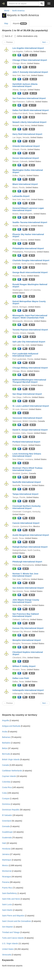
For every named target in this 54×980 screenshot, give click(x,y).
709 (32, 325)
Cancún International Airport (26, 523)
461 (32, 501)
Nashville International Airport (27, 482)
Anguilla (6, 720)
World (7, 11)
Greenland (7, 821)
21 (25, 79)
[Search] (42, 4)
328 (26, 661)
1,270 (33, 67)
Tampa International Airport (25, 494)
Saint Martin (7, 910)
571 (32, 389)
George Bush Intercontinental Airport (30, 272)
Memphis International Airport (27, 640)
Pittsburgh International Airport (27, 562)
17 (25, 477)
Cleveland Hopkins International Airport (28, 653)
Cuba (4, 793)
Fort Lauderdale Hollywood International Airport (25, 355)
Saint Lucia (7, 904)
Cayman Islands (9, 776)
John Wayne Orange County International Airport (26, 601)
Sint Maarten (8, 927)
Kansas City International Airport (28, 628)
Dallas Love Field (21, 678)
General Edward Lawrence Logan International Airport (28, 209)
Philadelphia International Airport (28, 248)
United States (8, 949)
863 (32, 203)
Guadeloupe (7, 832)
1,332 (33, 55)
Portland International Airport (26, 442)
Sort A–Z (7, 36)
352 (32, 623)
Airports (20, 24)
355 (32, 595)
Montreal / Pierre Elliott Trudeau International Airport (27, 469)
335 (32, 647)
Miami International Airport (25, 184)
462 (32, 489)
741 (32, 296)
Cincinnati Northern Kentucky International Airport (27, 507)
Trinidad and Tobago (11, 932)
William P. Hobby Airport (24, 666)
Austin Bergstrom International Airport (31, 535)
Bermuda (6, 754)
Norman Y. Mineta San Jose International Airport (25, 575)
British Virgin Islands (11, 759)
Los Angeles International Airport (28, 48)
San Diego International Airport (27, 394)
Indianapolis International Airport (28, 690)
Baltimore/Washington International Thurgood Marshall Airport (29, 381)
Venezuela (7, 955)
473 (33, 477)
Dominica (6, 804)
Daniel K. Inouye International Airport (30, 430)
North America (18, 11)
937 (32, 153)
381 (26, 569)
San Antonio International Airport (28, 588)
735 (32, 310)
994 (32, 129)
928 (32, 165)
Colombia (6, 782)
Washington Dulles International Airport (28, 171)
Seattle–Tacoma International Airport (30, 222)
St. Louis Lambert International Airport (31, 406)
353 (32, 609)
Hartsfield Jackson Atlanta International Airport (25, 85)
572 (32, 375)
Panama (6, 882)
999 (32, 117)
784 (32, 267)
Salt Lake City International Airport (29, 342)
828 (32, 243)
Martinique (7, 860)
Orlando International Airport (26, 146)
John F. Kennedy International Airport (30, 72)
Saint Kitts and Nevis (11, 899)
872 (32, 191)
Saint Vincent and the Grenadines (17, 921)
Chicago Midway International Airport (30, 368)
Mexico (5, 865)
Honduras (6, 849)
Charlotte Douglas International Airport (31, 260)
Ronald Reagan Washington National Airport (30, 285)
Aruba (5, 732)
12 (25, 55)
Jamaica (6, 854)
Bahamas (6, 737)
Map (6, 23)
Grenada (6, 826)
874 (32, 179)
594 (32, 349)
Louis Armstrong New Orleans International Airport (27, 455)
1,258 (33, 79)
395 (32, 557)
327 (32, 685)
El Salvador (7, 815)
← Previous (8, 42)
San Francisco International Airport (29, 98)
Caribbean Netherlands (12, 771)
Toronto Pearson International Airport (30, 330)
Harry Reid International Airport (27, 134)
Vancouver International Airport (27, 418)
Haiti (4, 843)
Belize (5, 748)
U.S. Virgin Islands (10, 943)
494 (32, 449)
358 (32, 583)
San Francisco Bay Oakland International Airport (26, 615)
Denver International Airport (26, 158)
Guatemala (7, 838)
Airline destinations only (26, 36)
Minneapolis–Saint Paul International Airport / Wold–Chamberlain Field (30, 317)
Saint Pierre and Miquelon (13, 916)
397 (32, 542)
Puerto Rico (7, 888)
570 (32, 401)
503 (33, 425)
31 (25, 337)
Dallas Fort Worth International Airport (31, 110)
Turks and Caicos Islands (13, 938)
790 (32, 255)
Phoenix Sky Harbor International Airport (28, 235)
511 (26, 413)
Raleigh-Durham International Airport (30, 547)
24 (25, 425)
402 (32, 530)
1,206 (33, 93)
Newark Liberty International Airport (29, 122)
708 (33, 337)
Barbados (6, 743)
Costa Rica (7, 787)
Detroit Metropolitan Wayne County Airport (29, 303)
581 (32, 363)
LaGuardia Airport (21, 196)
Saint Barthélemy (9, 893)
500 (32, 437)
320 (32, 697)
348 (32, 635)
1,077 (33, 105)
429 (32, 518)
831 (32, 217)
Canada (5, 765)
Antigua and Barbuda (11, 726)
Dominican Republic (11, 810)
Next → (45, 42)
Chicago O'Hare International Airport (30, 60)
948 (32, 141)
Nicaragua (7, 877)
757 (32, 279)
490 (26, 463)
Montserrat (7, 871)
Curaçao (6, 798)
